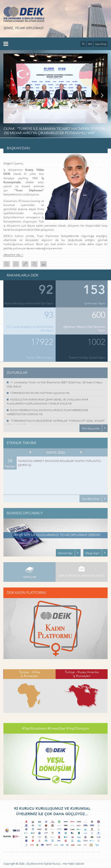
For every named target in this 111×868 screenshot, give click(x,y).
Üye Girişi (101, 44)
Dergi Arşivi (93, 553)
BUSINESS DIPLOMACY (25, 513)
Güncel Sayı (65, 553)
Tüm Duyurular (91, 428)
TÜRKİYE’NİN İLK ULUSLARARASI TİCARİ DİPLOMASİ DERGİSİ (55, 535)
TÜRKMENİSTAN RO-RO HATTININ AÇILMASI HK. (40, 393)
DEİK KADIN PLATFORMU (26, 593)
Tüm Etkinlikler (91, 499)
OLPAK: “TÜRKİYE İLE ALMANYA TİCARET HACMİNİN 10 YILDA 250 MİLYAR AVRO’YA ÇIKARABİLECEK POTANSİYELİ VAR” (54, 131)
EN (90, 44)
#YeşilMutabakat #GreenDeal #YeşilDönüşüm (56, 728)
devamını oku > (13, 255)
